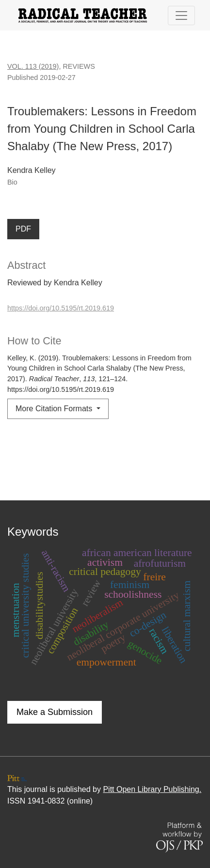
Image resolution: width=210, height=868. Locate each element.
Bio (12, 182)
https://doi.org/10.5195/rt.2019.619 (61, 308)
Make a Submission (55, 712)
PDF (23, 229)
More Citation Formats (55, 409)
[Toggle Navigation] (181, 15)
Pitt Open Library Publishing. (152, 789)
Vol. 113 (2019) (33, 66)
